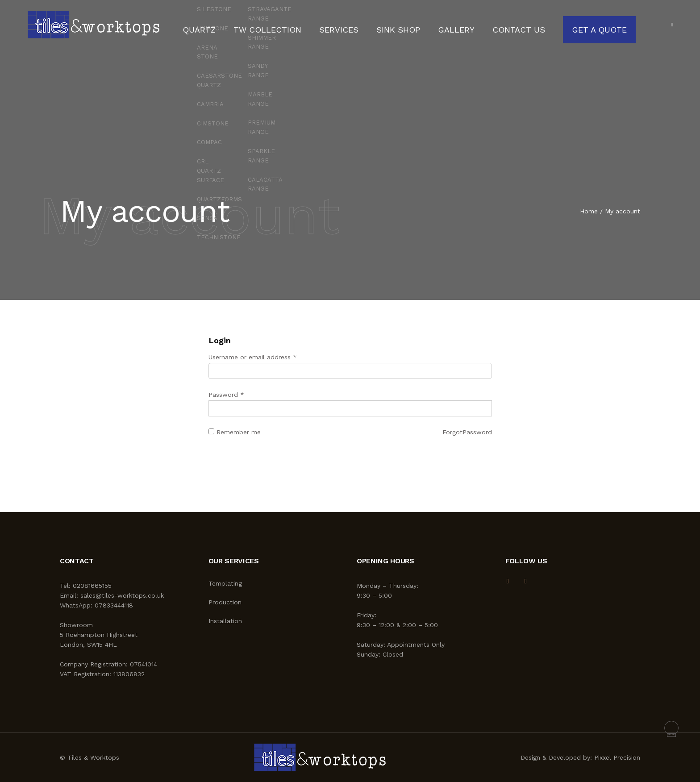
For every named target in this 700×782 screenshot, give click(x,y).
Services (349, 25)
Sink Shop (399, 25)
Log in (350, 464)
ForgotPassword (467, 432)
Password (226, 395)
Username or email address (253, 357)
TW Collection (290, 25)
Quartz (234, 25)
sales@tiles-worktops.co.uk (122, 595)
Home (589, 212)
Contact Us (500, 25)
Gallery (448, 25)
